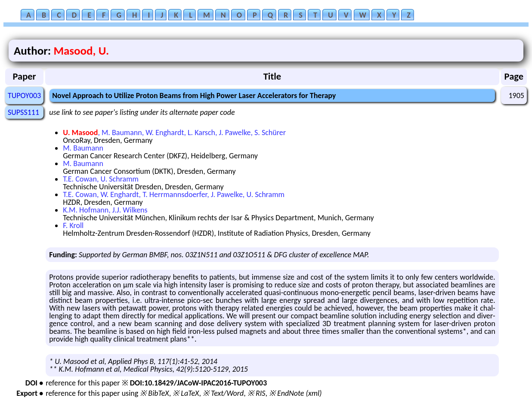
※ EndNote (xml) (295, 393)
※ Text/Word (223, 393)
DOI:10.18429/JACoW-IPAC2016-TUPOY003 (198, 383)
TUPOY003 (24, 96)
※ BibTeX (154, 393)
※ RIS (257, 393)
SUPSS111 (23, 112)
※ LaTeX (186, 393)
